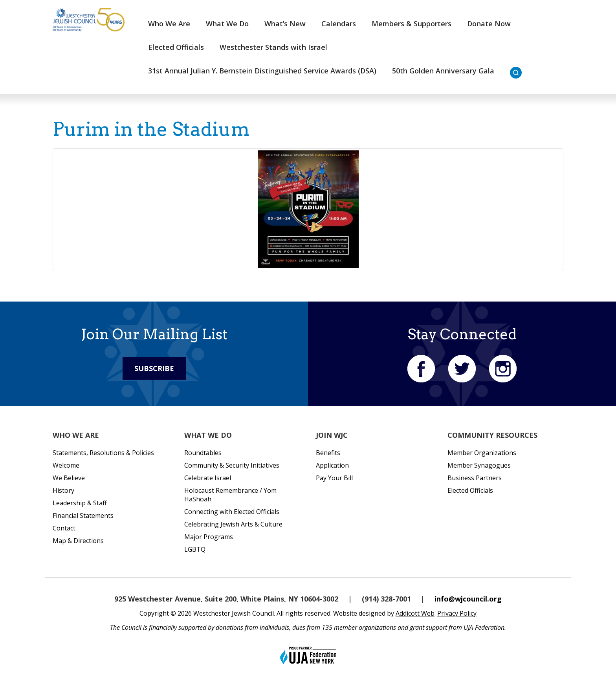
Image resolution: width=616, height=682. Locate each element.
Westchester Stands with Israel (273, 47)
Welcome (66, 465)
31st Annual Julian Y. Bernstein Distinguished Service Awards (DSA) (262, 71)
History (63, 490)
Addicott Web (415, 613)
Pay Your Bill (334, 478)
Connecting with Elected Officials (232, 512)
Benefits (328, 453)
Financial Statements (83, 516)
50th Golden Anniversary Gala (443, 71)
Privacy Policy (457, 613)
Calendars (339, 24)
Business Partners (475, 478)
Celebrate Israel (208, 478)
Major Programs (209, 537)
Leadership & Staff (80, 503)
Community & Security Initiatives (232, 465)
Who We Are (169, 24)
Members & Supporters (412, 24)
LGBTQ (195, 549)
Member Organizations (482, 453)
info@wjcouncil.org (468, 599)
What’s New (285, 24)
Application (332, 465)
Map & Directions (78, 541)
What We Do (227, 24)
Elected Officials (176, 47)
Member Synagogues (479, 465)
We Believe (69, 478)
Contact (64, 528)
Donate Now (489, 24)
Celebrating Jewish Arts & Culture (233, 524)
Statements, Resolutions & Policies (103, 453)
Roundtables (203, 453)
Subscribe (154, 368)
